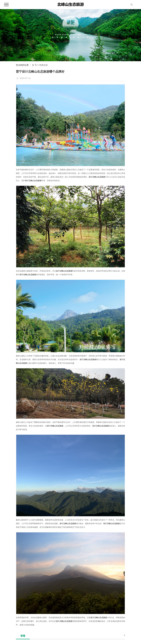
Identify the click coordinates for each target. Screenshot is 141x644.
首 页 (34, 65)
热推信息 (44, 65)
